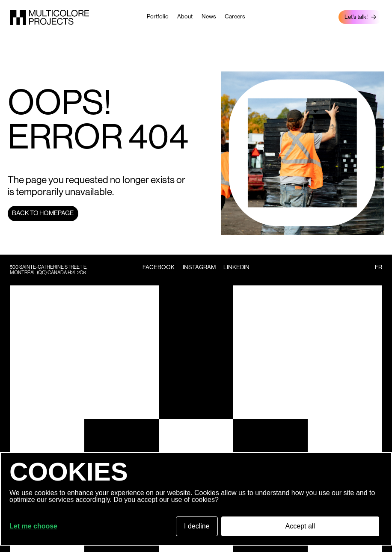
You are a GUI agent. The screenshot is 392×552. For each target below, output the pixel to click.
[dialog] (196, 499)
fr (379, 267)
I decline (197, 526)
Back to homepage (43, 213)
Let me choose (33, 526)
